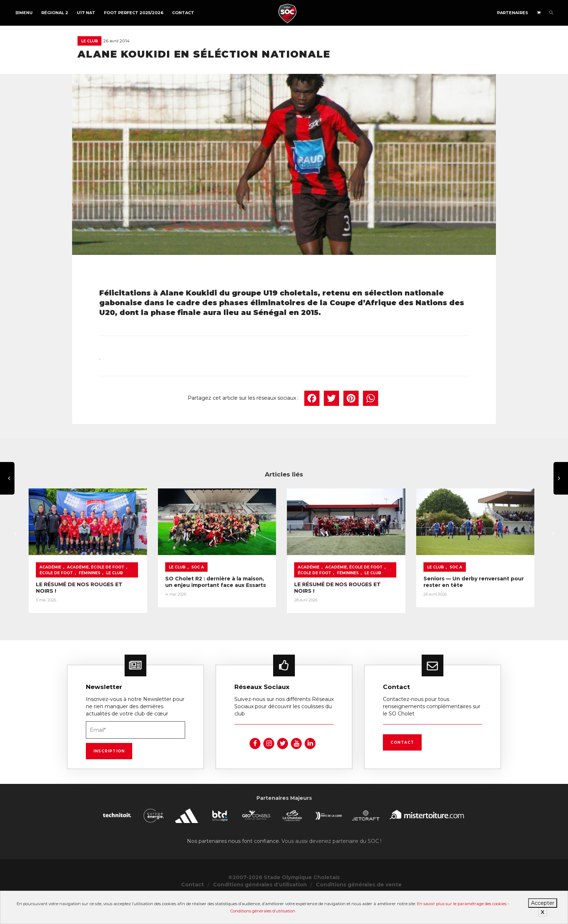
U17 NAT (86, 13)
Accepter (543, 903)
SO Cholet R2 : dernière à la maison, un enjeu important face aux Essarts (272, 607)
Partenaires (513, 13)
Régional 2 (55, 13)
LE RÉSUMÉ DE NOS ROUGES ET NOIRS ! (90, 609)
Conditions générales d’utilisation (263, 911)
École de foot (147, 592)
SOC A (242, 592)
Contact (183, 13)
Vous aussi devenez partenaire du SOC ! (331, 866)
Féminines (50, 598)
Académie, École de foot (96, 592)
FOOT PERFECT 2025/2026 (134, 13)
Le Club (89, 41)
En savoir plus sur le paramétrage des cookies (462, 904)
